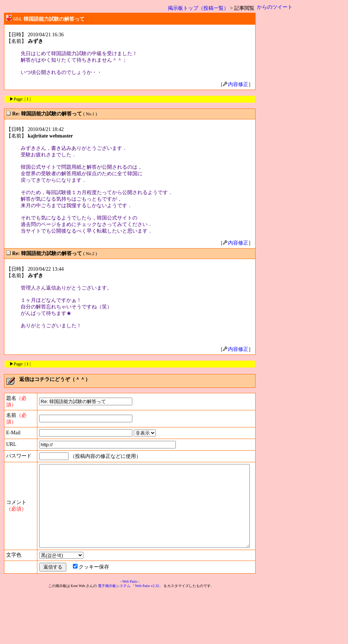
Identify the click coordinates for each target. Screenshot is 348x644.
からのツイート (278, 7)
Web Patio (131, 633)
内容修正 (239, 84)
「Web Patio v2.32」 (148, 637)
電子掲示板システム (116, 637)
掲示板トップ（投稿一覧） (201, 8)
